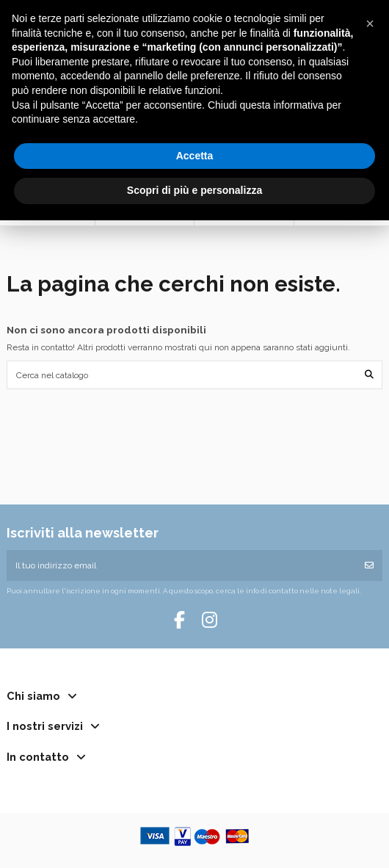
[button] (370, 23)
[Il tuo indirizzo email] (182, 565)
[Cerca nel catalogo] (369, 375)
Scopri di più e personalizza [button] (194, 190)
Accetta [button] (195, 156)
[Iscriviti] (369, 565)
